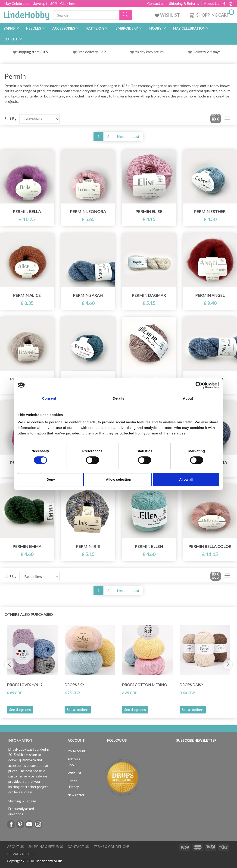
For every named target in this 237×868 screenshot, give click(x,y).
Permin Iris (88, 546)
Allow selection (118, 479)
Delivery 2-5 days (206, 52)
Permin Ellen (149, 546)
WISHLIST (168, 15)
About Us (212, 3)
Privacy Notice (21, 854)
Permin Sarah (88, 295)
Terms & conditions (112, 847)
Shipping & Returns (184, 3)
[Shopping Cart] (211, 14)
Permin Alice (27, 295)
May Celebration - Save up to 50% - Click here (40, 3)
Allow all (186, 479)
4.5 (45, 52)
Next (121, 136)
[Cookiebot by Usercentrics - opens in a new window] (199, 385)
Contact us (156, 3)
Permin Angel (210, 295)
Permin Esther (210, 211)
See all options (20, 710)
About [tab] (188, 398)
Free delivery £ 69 (91, 52)
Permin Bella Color (210, 546)
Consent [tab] (49, 398)
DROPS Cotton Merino (145, 684)
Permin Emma (27, 546)
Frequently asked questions (21, 811)
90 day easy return (149, 52)
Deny (51, 479)
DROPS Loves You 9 (25, 684)
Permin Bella (27, 211)
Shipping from (29, 52)
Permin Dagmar (149, 295)
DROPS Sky (74, 684)
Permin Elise (149, 211)
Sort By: (11, 118)
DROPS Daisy (191, 684)
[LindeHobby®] (27, 14)
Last (136, 136)
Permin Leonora (88, 211)
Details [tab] (118, 398)
